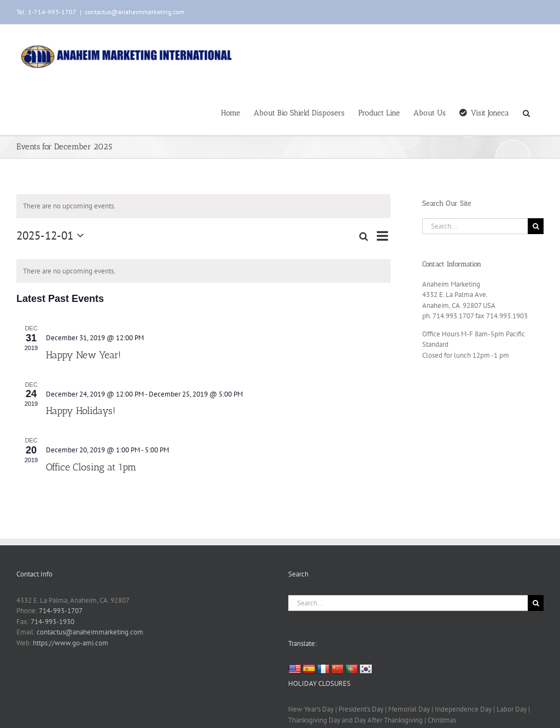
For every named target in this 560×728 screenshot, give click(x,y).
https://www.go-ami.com (71, 643)
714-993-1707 (61, 611)
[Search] (536, 226)
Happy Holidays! (81, 411)
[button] (526, 112)
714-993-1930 (52, 622)
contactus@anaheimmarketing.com (135, 12)
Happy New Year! (83, 355)
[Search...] (475, 226)
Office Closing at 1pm (91, 467)
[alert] (203, 206)
